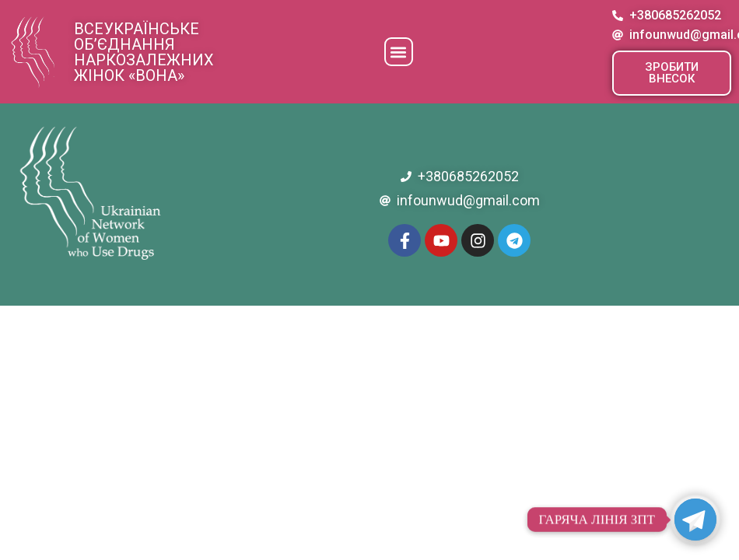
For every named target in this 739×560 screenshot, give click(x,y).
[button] (399, 52)
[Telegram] (695, 520)
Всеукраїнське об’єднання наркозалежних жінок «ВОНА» (144, 52)
